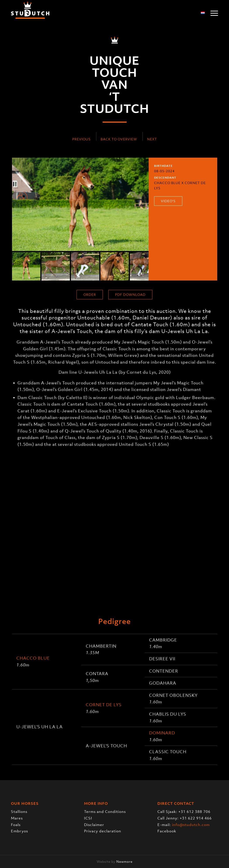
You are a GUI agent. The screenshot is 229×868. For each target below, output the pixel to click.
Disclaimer (94, 825)
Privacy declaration (103, 831)
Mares (17, 818)
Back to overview (119, 139)
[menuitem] (213, 13)
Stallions (19, 812)
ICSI (88, 818)
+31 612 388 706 (194, 812)
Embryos (19, 831)
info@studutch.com (191, 825)
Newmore (124, 861)
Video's (168, 201)
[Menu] (213, 13)
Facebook (167, 831)
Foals (16, 825)
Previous (81, 139)
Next (152, 139)
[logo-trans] (30, 13)
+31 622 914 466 (196, 818)
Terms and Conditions (105, 812)
